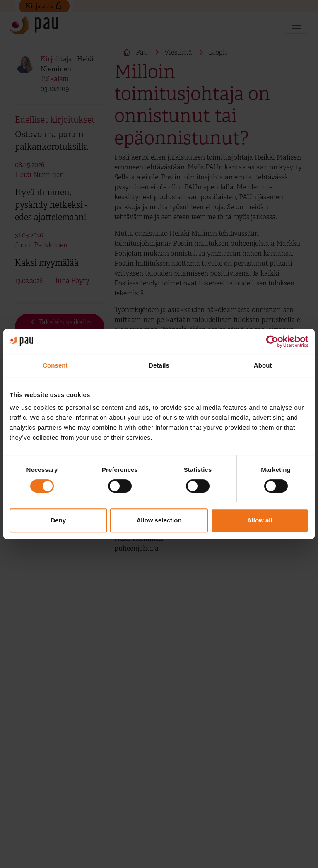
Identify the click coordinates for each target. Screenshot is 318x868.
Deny (58, 520)
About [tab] (263, 365)
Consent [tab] (55, 365)
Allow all (260, 520)
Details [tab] (159, 365)
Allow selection (159, 520)
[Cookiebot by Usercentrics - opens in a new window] (272, 341)
